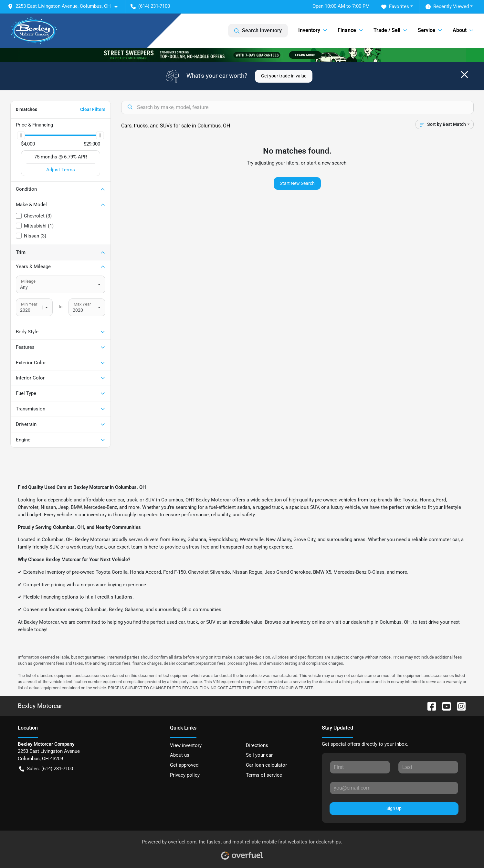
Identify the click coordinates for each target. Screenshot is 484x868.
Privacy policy (185, 775)
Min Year (29, 304)
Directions (257, 745)
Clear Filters (93, 109)
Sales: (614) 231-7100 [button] (46, 769)
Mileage (28, 281)
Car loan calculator (266, 765)
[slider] (21, 135)
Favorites (395, 7)
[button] (65, 6)
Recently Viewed (447, 7)
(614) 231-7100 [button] (150, 6)
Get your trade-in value (284, 76)
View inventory (186, 745)
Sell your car (259, 755)
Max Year (82, 304)
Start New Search (297, 183)
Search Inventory (258, 31)
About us (180, 755)
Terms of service (264, 775)
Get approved (184, 765)
